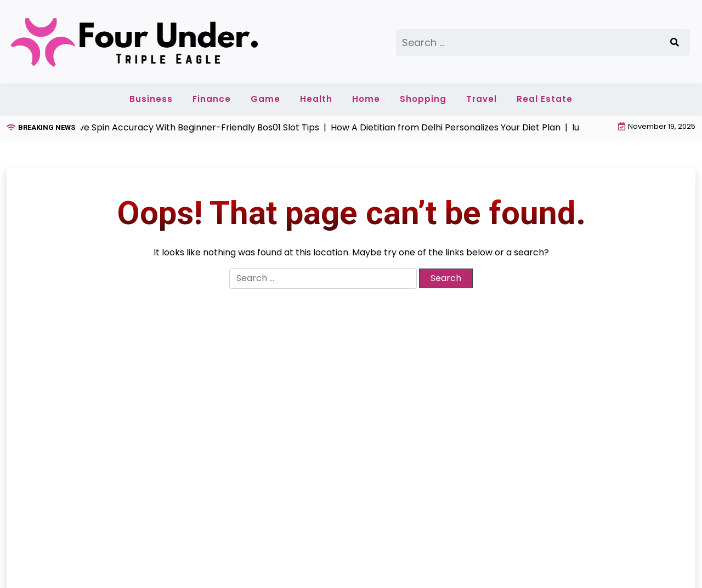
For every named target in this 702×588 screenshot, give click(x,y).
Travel (482, 99)
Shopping (423, 99)
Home (366, 99)
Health (316, 99)
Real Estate (545, 99)
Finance (212, 99)
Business (151, 99)
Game (265, 99)
